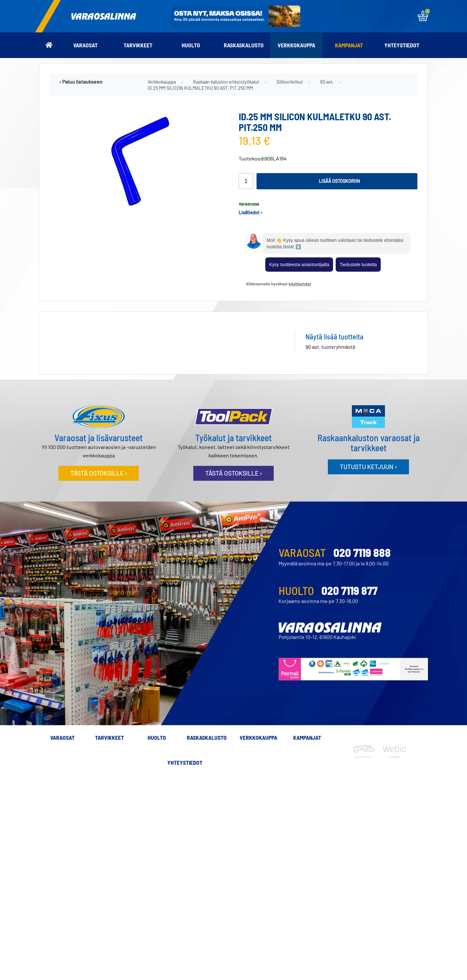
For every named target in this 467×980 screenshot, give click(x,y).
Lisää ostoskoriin (339, 181)
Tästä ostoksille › (99, 473)
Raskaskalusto (244, 45)
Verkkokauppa (296, 45)
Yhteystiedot (402, 45)
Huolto (191, 45)
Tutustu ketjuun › (368, 467)
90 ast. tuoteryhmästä (330, 347)
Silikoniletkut (290, 82)
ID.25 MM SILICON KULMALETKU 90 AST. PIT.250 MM (200, 88)
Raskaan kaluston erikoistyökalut (226, 82)
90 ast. (327, 82)
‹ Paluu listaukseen (81, 82)
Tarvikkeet (138, 45)
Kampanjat (349, 45)
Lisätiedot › (251, 213)
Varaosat (85, 45)
